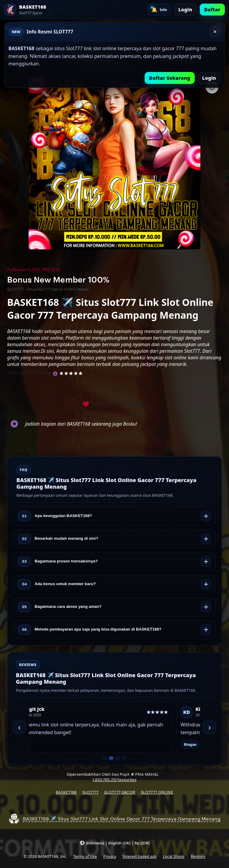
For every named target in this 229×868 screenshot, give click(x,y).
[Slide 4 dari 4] (124, 758)
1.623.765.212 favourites (114, 780)
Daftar (212, 10)
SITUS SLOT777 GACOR (29, 373)
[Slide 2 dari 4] (111, 758)
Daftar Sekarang (170, 78)
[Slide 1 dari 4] (105, 758)
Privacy (110, 856)
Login (185, 10)
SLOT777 (90, 792)
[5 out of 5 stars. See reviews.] (72, 373)
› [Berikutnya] (209, 727)
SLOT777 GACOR (120, 792)
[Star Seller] (55, 374)
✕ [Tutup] (215, 32)
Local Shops (174, 856)
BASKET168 (66, 792)
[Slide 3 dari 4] (118, 758)
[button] (115, 843)
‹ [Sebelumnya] (19, 727)
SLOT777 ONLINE (157, 792)
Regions (198, 856)
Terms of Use (85, 856)
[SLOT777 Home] (25, 10)
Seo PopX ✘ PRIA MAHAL (115, 404)
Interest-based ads (140, 856)
